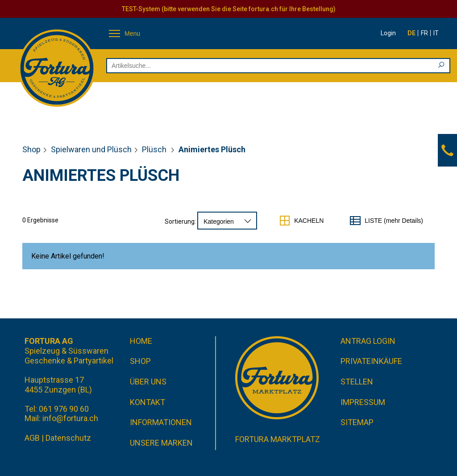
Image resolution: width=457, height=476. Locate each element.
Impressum (363, 402)
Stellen (357, 382)
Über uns (148, 382)
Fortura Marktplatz (278, 439)
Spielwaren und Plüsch (91, 149)
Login (388, 33)
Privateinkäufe (371, 361)
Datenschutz (68, 438)
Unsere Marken (161, 443)
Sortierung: (180, 221)
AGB (32, 438)
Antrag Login (368, 341)
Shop (31, 149)
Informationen (161, 422)
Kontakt (147, 402)
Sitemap (357, 422)
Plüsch (155, 149)
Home (141, 341)
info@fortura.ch (70, 418)
